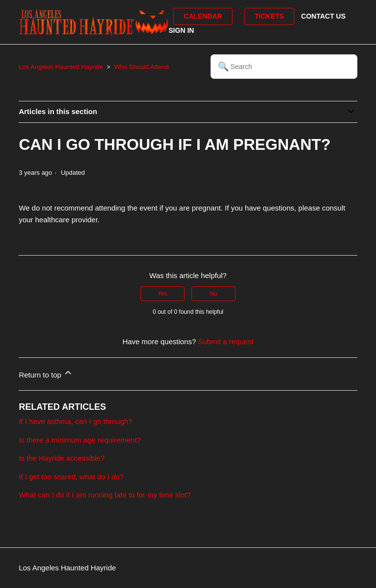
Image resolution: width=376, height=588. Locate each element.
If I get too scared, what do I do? (71, 477)
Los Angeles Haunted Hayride (61, 67)
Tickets (269, 16)
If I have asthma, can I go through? (75, 421)
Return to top (46, 373)
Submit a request (225, 341)
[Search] (284, 67)
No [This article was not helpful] (213, 294)
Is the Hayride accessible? (61, 458)
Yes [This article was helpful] (163, 294)
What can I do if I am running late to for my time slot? (105, 495)
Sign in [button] (181, 30)
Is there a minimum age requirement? (80, 440)
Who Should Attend (141, 67)
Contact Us (323, 16)
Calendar (203, 16)
